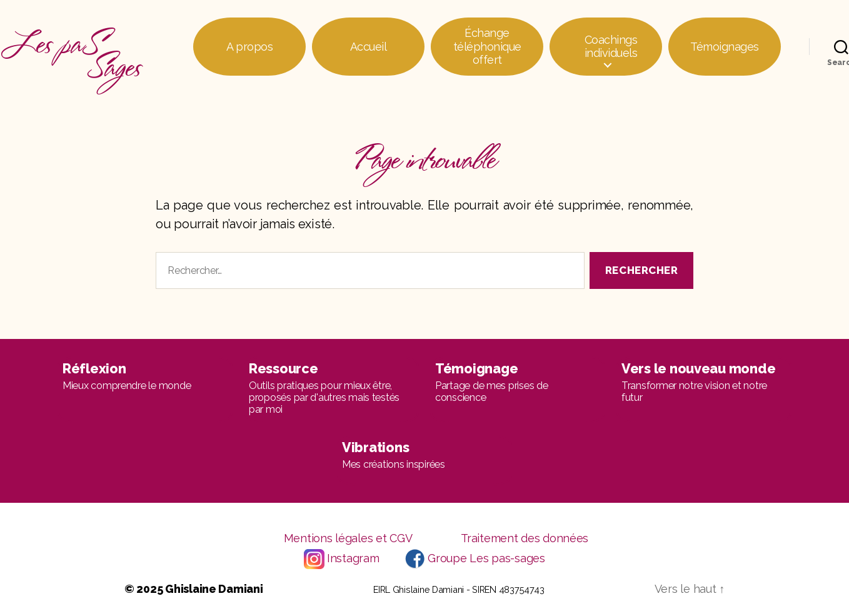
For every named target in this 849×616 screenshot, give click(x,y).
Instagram (353, 558)
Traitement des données (525, 538)
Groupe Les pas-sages (486, 558)
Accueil (369, 47)
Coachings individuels (611, 47)
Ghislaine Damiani (214, 589)
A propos (249, 47)
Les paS (71, 46)
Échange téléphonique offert (487, 46)
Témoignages (725, 47)
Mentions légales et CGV (348, 538)
